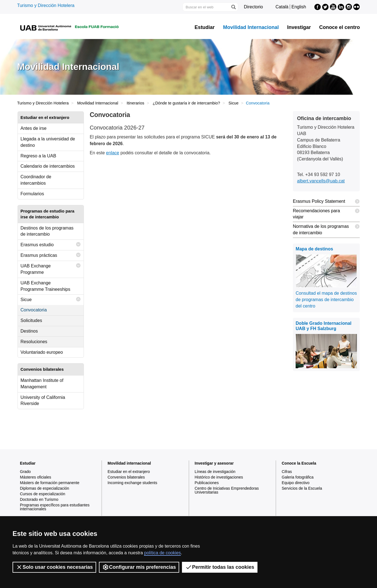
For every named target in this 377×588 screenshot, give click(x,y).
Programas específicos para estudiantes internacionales (55, 507)
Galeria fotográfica (298, 477)
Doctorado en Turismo (39, 499)
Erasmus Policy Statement (326, 202)
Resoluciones (34, 342)
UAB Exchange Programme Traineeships (46, 286)
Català (282, 7)
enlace (113, 153)
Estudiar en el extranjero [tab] (45, 117)
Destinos (29, 331)
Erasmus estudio (51, 244)
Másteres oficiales (36, 477)
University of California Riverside (43, 401)
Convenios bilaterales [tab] (42, 369)
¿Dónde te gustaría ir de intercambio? (186, 103)
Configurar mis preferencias (139, 567)
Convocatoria (34, 310)
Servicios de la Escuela (302, 488)
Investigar (299, 27)
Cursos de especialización (43, 494)
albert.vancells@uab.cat (321, 181)
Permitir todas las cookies (220, 567)
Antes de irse (34, 128)
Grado (25, 472)
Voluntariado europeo (42, 352)
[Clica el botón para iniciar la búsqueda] (233, 7)
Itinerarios (136, 103)
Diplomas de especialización (45, 488)
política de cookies (162, 553)
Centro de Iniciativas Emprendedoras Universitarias (227, 490)
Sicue (234, 103)
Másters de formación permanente (50, 483)
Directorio (253, 7)
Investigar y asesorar (214, 463)
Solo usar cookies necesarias (54, 567)
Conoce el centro (339, 27)
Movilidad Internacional (251, 27)
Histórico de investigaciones (219, 477)
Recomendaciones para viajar (326, 213)
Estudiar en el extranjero (129, 472)
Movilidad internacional (129, 463)
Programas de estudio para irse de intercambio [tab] (48, 214)
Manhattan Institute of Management (42, 384)
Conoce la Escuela (299, 463)
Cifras (287, 472)
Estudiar (205, 27)
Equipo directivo (296, 483)
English (299, 7)
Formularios (32, 194)
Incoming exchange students (132, 483)
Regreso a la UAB (38, 156)
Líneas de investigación (215, 472)
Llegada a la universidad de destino (48, 142)
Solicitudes (31, 320)
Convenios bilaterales (126, 477)
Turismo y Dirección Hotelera (46, 5)
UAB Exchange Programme (51, 268)
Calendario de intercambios (48, 166)
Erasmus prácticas (51, 255)
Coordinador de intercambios (36, 180)
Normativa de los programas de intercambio (326, 229)
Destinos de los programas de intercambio (47, 231)
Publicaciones (207, 483)
